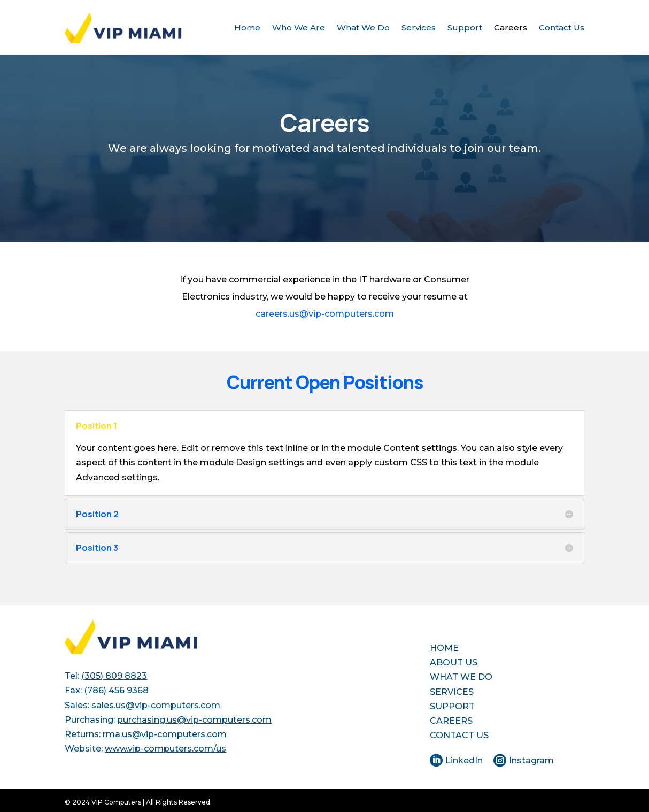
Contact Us (562, 28)
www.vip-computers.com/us (165, 749)
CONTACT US (459, 735)
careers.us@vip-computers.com (325, 314)
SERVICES (452, 692)
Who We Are (299, 28)
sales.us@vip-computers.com (156, 705)
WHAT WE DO (461, 677)
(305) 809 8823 (114, 676)
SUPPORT (452, 706)
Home (247, 28)
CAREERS (451, 721)
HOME (444, 648)
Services (419, 28)
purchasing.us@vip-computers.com (194, 720)
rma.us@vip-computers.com (165, 734)
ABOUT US (454, 662)
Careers (511, 28)
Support (465, 28)
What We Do (363, 28)
